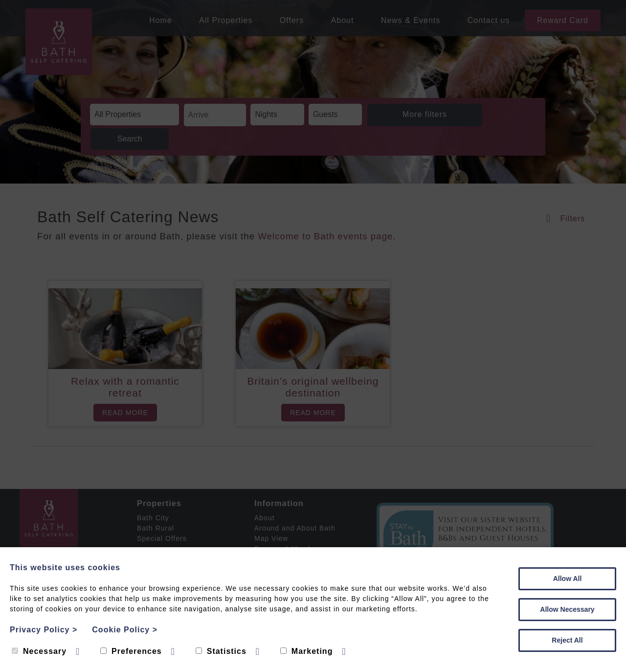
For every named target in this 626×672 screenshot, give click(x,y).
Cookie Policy (125, 630)
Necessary (39, 651)
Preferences (131, 651)
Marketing (307, 651)
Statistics (221, 651)
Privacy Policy (44, 630)
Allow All (568, 579)
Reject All (567, 640)
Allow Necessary (567, 609)
